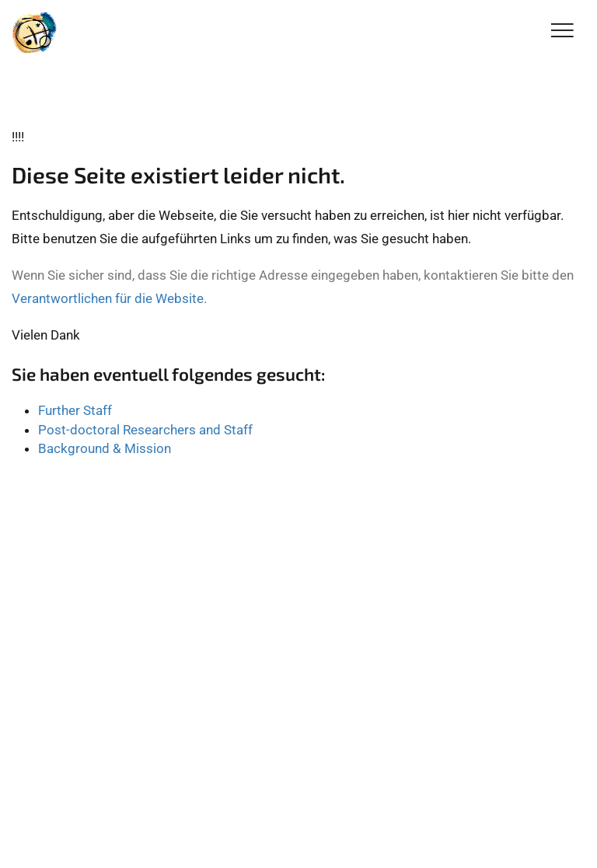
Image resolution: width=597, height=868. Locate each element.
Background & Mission (105, 448)
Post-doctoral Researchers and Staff (145, 430)
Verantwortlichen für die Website (108, 298)
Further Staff (75, 410)
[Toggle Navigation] (562, 31)
